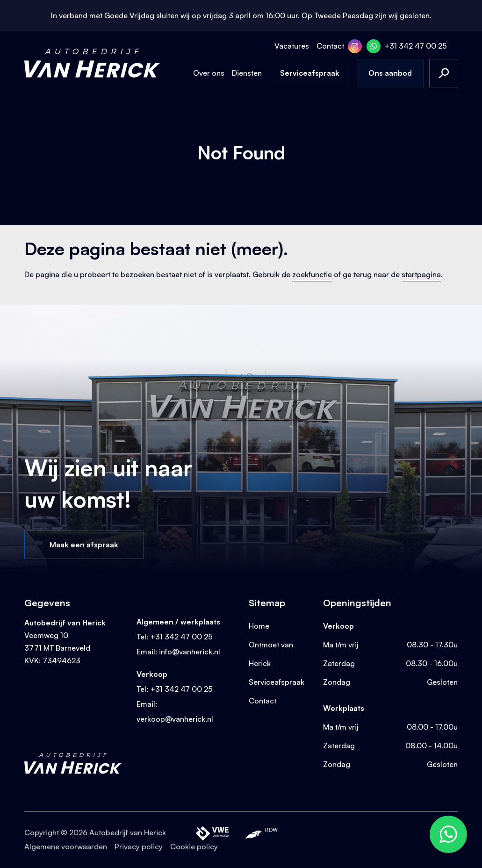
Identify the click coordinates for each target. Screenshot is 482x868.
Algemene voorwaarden (66, 846)
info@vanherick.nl (190, 652)
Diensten (247, 73)
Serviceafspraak (310, 73)
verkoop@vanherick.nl (175, 719)
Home (259, 626)
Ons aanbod (390, 73)
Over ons (209, 73)
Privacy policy (139, 846)
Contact (330, 46)
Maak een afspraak (84, 545)
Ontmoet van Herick (271, 654)
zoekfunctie (312, 274)
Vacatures (292, 46)
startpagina (421, 274)
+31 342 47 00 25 (416, 46)
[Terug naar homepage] (92, 63)
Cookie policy (194, 846)
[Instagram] (355, 46)
